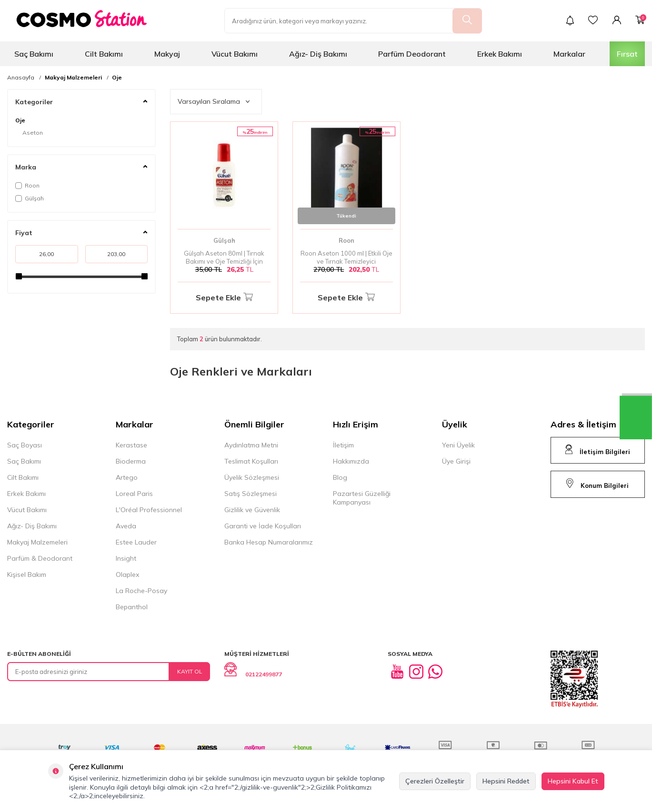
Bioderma (131, 461)
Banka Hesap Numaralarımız (269, 542)
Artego (127, 477)
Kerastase (131, 445)
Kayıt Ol (190, 671)
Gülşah (30, 198)
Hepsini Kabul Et (573, 781)
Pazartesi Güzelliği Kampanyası (362, 498)
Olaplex (127, 574)
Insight (126, 558)
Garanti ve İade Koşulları (263, 526)
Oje (117, 78)
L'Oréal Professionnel (149, 510)
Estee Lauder (136, 542)
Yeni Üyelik (458, 445)
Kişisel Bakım (27, 574)
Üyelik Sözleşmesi (252, 477)
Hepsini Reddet (506, 781)
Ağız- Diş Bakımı (318, 54)
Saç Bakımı (34, 54)
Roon (27, 185)
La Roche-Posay (141, 591)
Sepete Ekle (224, 298)
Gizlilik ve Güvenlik (252, 510)
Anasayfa (21, 78)
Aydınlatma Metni (251, 445)
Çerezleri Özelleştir (435, 781)
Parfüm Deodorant (412, 54)
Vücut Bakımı (235, 54)
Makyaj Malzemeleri (73, 78)
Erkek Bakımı (500, 54)
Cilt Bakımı (104, 54)
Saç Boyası (25, 445)
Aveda (126, 526)
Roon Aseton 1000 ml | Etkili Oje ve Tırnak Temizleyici (346, 257)
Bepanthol (132, 607)
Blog (340, 477)
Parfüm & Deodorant (40, 558)
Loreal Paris (134, 494)
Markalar (569, 54)
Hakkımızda (351, 461)
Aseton (33, 133)
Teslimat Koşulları (251, 461)
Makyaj (167, 54)
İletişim (343, 445)
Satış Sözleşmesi (251, 494)
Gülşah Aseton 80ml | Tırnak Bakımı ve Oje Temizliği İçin (224, 257)
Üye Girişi (456, 461)
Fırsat (627, 54)
